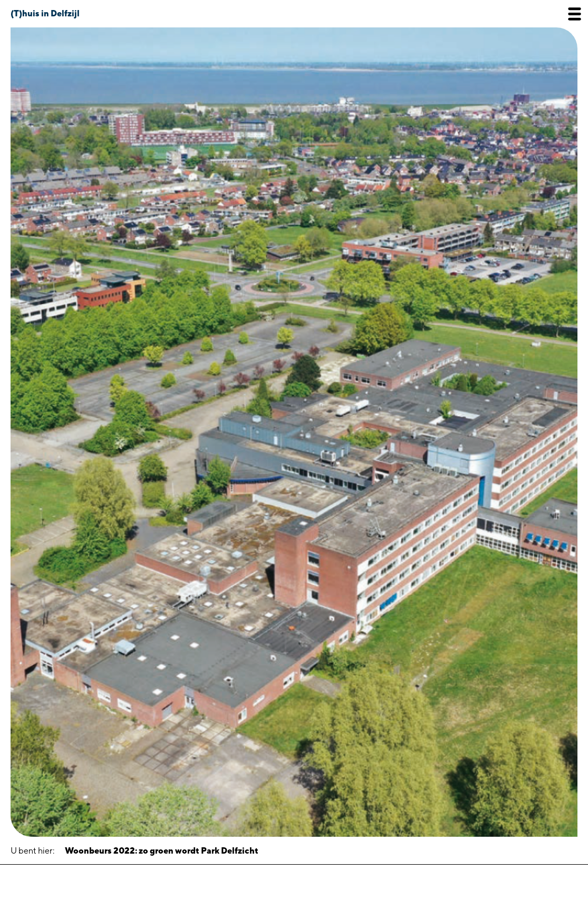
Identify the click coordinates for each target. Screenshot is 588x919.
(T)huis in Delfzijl (45, 13)
